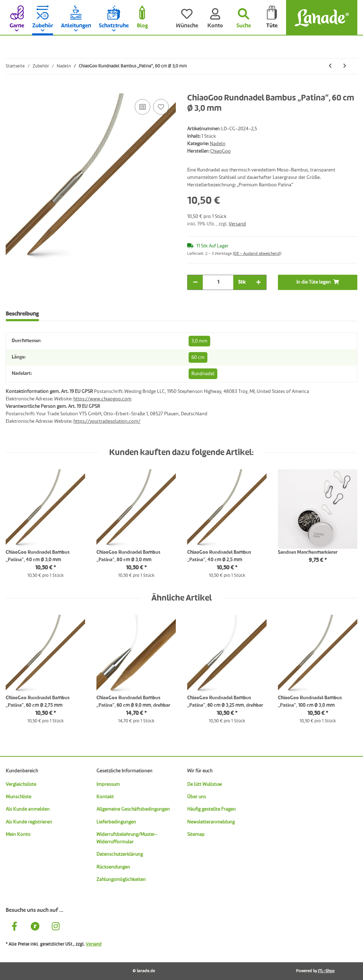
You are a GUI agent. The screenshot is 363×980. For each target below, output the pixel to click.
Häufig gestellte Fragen (211, 809)
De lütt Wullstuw (205, 784)
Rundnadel (203, 374)
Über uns (197, 797)
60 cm (198, 357)
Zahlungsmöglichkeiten (121, 880)
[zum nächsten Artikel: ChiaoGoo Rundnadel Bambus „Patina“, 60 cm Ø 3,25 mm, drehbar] (345, 66)
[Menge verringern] (195, 282)
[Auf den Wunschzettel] (161, 107)
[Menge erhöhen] (258, 282)
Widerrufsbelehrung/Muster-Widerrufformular (127, 838)
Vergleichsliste (21, 784)
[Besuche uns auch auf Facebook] (15, 928)
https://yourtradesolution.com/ (107, 421)
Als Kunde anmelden (28, 809)
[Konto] (215, 18)
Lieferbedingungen (116, 822)
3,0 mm (199, 341)
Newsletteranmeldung (211, 822)
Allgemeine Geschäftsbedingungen (133, 809)
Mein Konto (18, 834)
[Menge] (218, 282)
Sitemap (196, 834)
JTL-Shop (326, 971)
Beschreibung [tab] (22, 314)
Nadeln (218, 144)
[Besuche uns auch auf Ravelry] (35, 928)
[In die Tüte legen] (11, 89)
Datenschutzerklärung (120, 854)
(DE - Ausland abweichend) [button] (257, 254)
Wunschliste (18, 797)
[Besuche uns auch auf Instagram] (56, 928)
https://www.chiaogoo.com (102, 399)
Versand (237, 224)
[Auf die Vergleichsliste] (143, 107)
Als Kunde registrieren (29, 822)
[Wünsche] (187, 18)
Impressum (108, 784)
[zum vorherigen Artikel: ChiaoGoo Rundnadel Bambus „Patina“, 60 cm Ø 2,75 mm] (330, 66)
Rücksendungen (113, 867)
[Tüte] (272, 18)
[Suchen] (244, 18)
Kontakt (105, 797)
